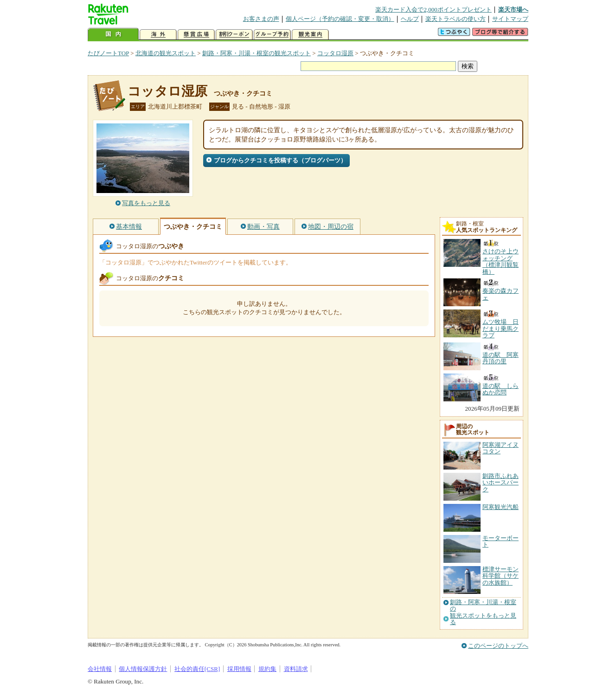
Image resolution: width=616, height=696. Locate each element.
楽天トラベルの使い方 (456, 19)
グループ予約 (272, 35)
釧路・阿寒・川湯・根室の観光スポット (257, 53)
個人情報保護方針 (143, 669)
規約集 (267, 669)
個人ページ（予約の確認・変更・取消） (340, 19)
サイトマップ (510, 19)
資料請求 (296, 669)
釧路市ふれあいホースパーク (500, 483)
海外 (158, 35)
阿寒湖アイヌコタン (500, 448)
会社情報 (100, 669)
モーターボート (500, 541)
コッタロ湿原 (335, 53)
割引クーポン (234, 35)
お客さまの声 (261, 19)
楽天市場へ (513, 10)
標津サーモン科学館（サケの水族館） (500, 576)
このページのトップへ (498, 646)
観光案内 (310, 35)
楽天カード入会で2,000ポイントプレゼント (433, 10)
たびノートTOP (108, 53)
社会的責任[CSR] (197, 669)
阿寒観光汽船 (500, 507)
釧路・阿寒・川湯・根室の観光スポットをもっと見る (483, 612)
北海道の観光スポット (166, 53)
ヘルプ (410, 19)
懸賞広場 (196, 35)
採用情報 (239, 669)
